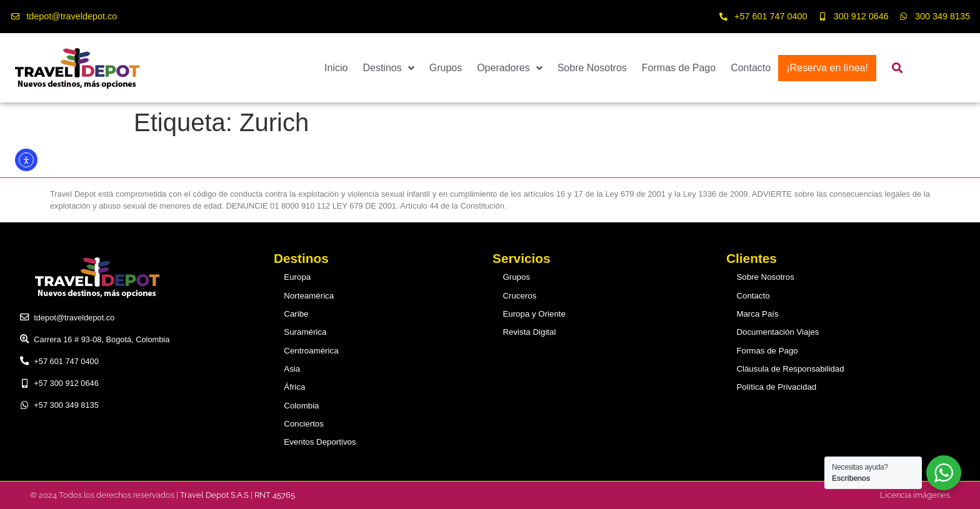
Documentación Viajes (777, 332)
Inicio (336, 68)
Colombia (302, 405)
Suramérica (305, 332)
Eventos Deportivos (320, 442)
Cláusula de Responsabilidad (789, 369)
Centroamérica (311, 350)
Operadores (510, 68)
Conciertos (304, 423)
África (295, 387)
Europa (298, 277)
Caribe (297, 314)
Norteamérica (309, 296)
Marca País (758, 314)
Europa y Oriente (534, 314)
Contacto (751, 68)
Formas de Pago (679, 68)
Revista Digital (529, 332)
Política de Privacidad (776, 387)
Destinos (388, 68)
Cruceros (520, 296)
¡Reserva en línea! (827, 68)
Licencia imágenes (915, 494)
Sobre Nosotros (592, 68)
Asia (293, 369)
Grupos (446, 68)
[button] (898, 68)
